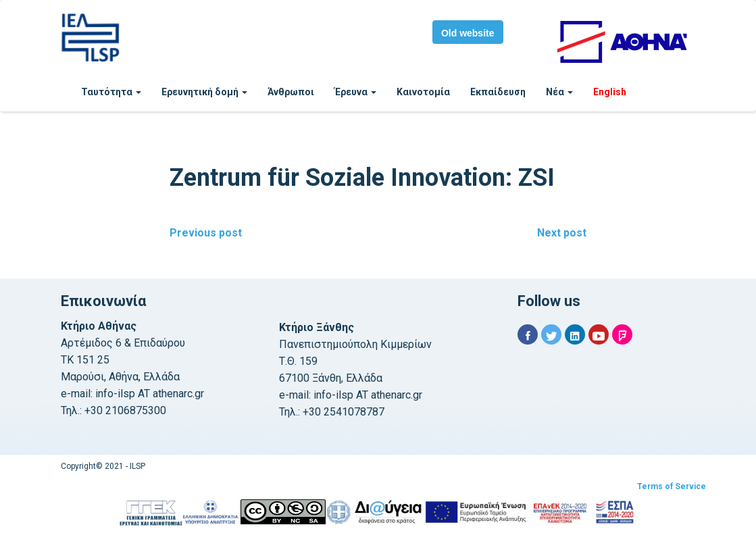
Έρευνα (355, 92)
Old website (468, 33)
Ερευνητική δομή (204, 92)
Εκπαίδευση (498, 92)
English (610, 92)
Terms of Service (672, 486)
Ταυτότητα (111, 92)
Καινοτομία (423, 92)
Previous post (206, 233)
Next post (562, 233)
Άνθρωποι (291, 92)
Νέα (559, 92)
